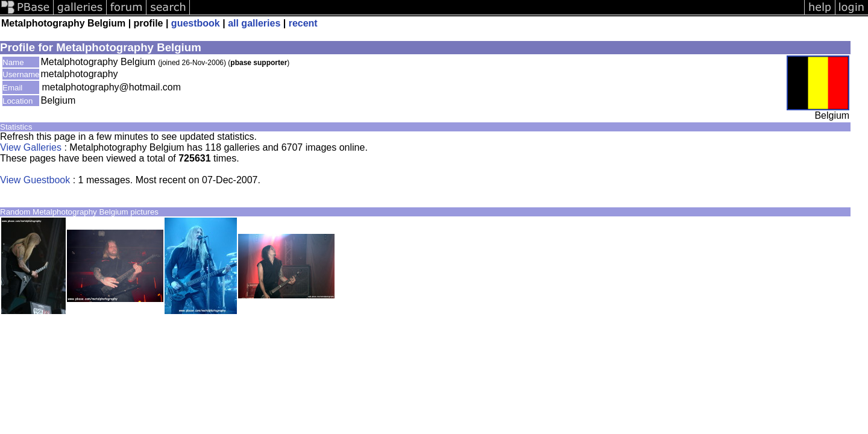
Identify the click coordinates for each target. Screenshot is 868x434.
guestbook (196, 23)
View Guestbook (35, 180)
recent (303, 23)
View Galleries (31, 147)
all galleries (254, 23)
